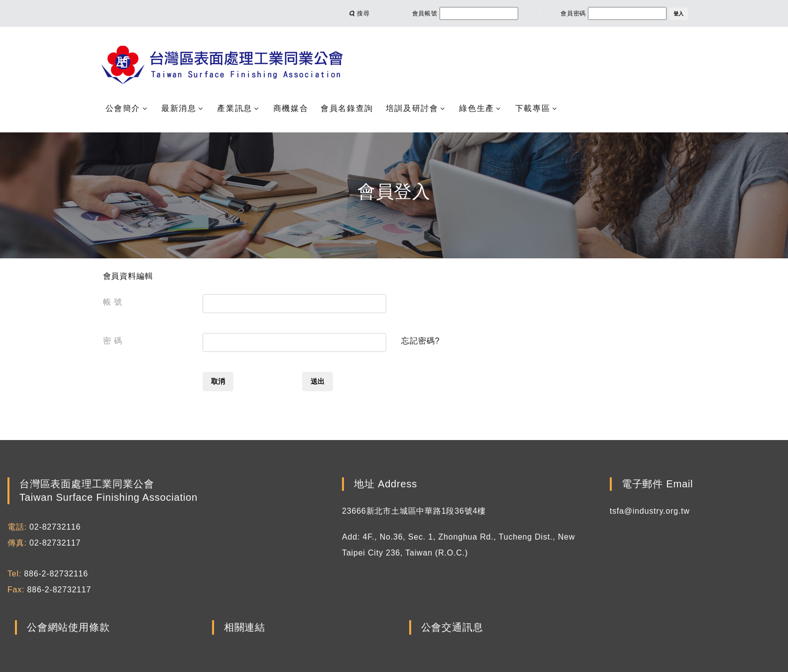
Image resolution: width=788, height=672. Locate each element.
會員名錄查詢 (347, 108)
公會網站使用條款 (68, 628)
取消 (218, 381)
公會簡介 (123, 108)
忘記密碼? (420, 341)
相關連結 (245, 628)
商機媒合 (291, 108)
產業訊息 (234, 108)
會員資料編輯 (128, 276)
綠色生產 (476, 108)
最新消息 (179, 108)
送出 (318, 381)
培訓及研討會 (412, 108)
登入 (678, 14)
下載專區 (533, 108)
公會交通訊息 (452, 628)
